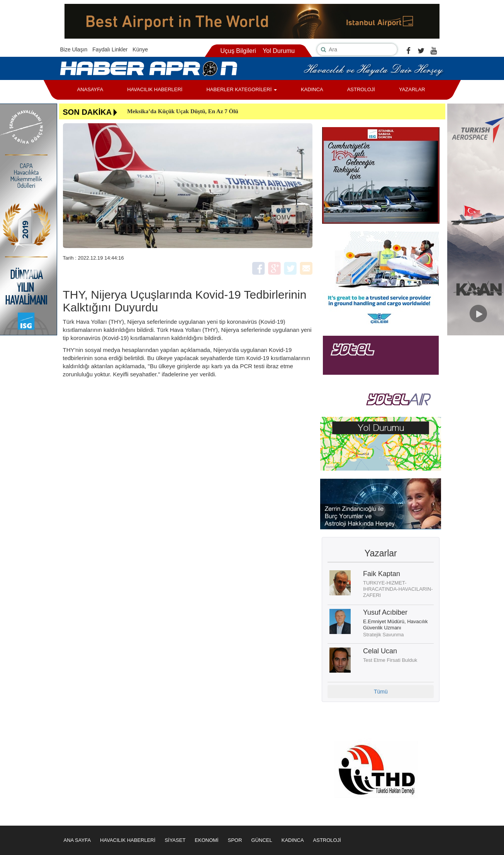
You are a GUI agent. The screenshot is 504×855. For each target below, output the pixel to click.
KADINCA (312, 89)
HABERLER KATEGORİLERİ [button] (241, 89)
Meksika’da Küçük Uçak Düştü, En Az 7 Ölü (183, 111)
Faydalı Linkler (110, 49)
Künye (140, 49)
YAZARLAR (412, 89)
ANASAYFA (90, 89)
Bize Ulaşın (74, 49)
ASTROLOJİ (361, 89)
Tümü (381, 692)
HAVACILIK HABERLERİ (155, 89)
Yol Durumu (279, 51)
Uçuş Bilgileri (238, 51)
